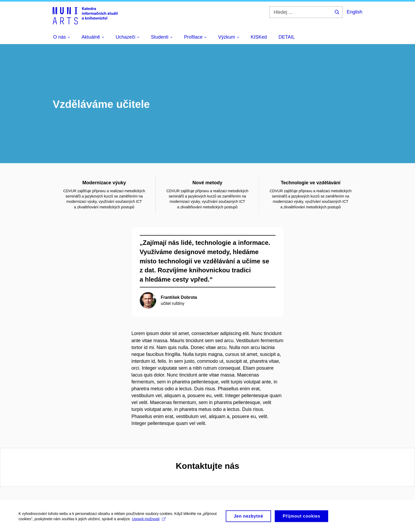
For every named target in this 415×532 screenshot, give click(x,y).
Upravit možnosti (149, 521)
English (355, 12)
